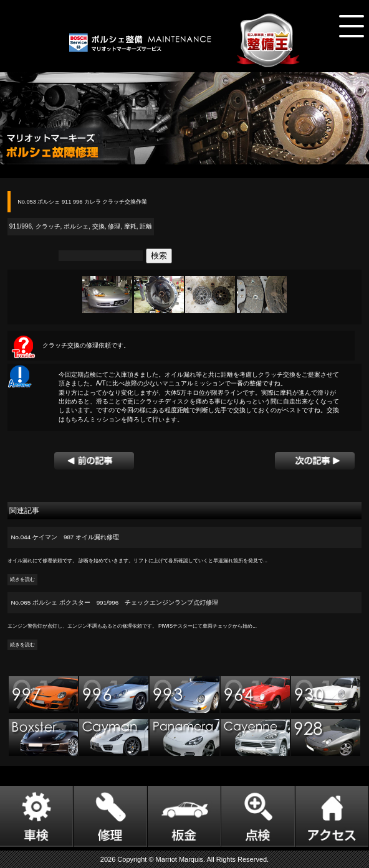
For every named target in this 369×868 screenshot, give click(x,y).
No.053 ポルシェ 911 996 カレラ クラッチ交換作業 (82, 202)
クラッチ (48, 226)
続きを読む (22, 579)
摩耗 (130, 226)
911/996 (21, 226)
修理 (114, 226)
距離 (146, 226)
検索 (159, 256)
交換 (98, 226)
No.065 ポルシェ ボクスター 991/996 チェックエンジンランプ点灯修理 (115, 602)
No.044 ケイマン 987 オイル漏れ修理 (65, 537)
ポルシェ (76, 226)
